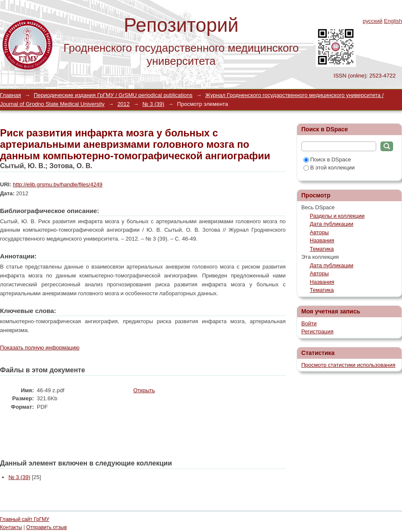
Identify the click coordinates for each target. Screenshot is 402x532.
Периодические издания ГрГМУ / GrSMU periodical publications (113, 95)
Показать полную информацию (40, 348)
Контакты (11, 527)
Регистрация (317, 331)
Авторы (319, 232)
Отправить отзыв (47, 527)
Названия (322, 240)
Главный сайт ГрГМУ (25, 519)
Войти (309, 323)
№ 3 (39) (154, 104)
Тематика (322, 249)
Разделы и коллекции (337, 216)
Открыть (144, 390)
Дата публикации (332, 224)
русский (373, 21)
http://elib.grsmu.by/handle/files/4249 (58, 184)
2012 (123, 104)
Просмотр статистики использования (348, 365)
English (393, 21)
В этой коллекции (329, 168)
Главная (10, 95)
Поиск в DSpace (327, 159)
